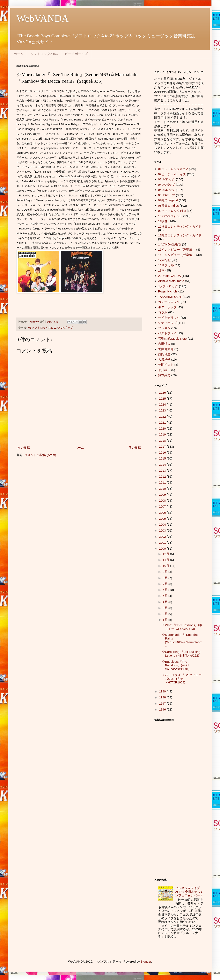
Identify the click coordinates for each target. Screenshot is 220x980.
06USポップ (167, 195)
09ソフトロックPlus (172, 211)
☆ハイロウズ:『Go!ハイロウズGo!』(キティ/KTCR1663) (182, 679)
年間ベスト (166, 365)
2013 (163, 471)
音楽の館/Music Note (172, 339)
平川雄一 (164, 370)
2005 (163, 519)
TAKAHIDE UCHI (170, 297)
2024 (163, 404)
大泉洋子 (164, 359)
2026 (163, 393)
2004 (163, 524)
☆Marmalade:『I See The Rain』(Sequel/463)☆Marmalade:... (182, 640)
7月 (166, 584)
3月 (166, 608)
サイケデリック (169, 318)
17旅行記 (164, 260)
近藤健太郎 (166, 349)
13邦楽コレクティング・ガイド (180, 235)
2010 (163, 489)
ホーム (19, 54)
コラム (163, 312)
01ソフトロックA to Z (42, 328)
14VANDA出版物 (170, 244)
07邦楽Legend (168, 200)
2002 (163, 537)
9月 (166, 572)
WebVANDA (43, 18)
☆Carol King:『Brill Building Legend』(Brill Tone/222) (181, 654)
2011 (163, 482)
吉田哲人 (164, 344)
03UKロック (167, 179)
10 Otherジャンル (170, 216)
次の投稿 (24, 448)
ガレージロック (169, 302)
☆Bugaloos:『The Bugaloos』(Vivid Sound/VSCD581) (176, 665)
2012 (163, 476)
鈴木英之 (164, 375)
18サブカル (166, 265)
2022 (163, 417)
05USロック (167, 190)
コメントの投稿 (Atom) (40, 455)
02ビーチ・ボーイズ (172, 174)
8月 (166, 578)
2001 (163, 543)
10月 (166, 566)
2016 (163, 452)
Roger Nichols (168, 291)
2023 (163, 410)
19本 (161, 270)
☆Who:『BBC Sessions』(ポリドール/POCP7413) (182, 627)
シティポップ (167, 323)
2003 (163, 530)
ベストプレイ (167, 333)
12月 (166, 554)
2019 (163, 434)
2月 (166, 614)
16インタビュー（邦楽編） (177, 255)
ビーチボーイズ (76, 54)
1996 (163, 709)
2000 (163, 548)
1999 (163, 691)
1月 (166, 620)
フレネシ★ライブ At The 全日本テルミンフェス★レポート (191, 892)
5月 (166, 596)
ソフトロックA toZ (44, 54)
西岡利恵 (164, 354)
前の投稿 (135, 448)
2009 (163, 495)
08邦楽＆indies (168, 206)
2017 (163, 446)
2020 (163, 428)
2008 (163, 500)
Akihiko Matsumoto (171, 281)
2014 (163, 465)
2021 (163, 422)
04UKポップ (65, 328)
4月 (166, 602)
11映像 (163, 221)
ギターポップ (167, 307)
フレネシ (164, 328)
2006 (163, 513)
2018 (163, 441)
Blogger (146, 961)
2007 (163, 506)
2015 (163, 458)
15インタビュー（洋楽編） (177, 249)
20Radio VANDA (170, 276)
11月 (166, 560)
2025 (163, 398)
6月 (166, 590)
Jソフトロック (168, 286)
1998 (163, 697)
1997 (163, 703)
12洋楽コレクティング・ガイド (180, 226)
